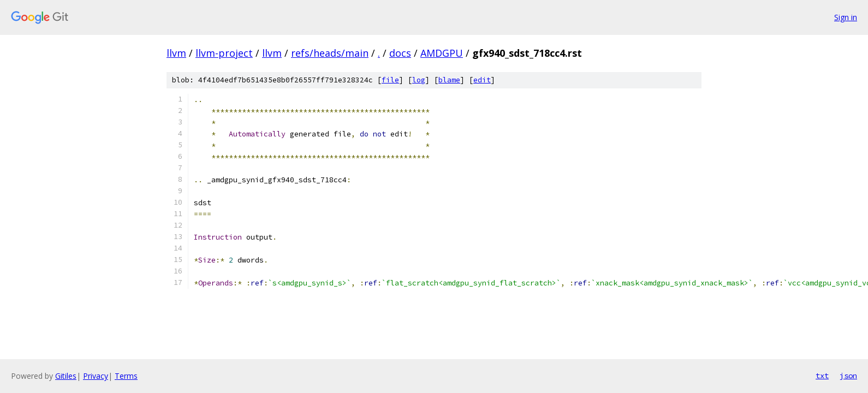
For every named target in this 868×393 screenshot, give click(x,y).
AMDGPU (442, 53)
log (419, 80)
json (848, 376)
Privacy (96, 376)
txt (822, 376)
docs (400, 53)
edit (482, 80)
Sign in (846, 17)
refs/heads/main (330, 53)
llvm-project (224, 53)
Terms (126, 376)
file (390, 80)
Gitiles (66, 376)
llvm (176, 53)
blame (449, 80)
